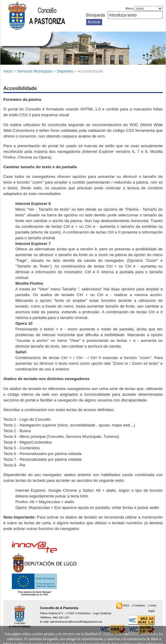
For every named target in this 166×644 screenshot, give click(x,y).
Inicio (8, 71)
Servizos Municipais (35, 71)
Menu (130, 8)
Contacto (140, 605)
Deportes (65, 71)
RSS (127, 605)
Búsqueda (96, 15)
